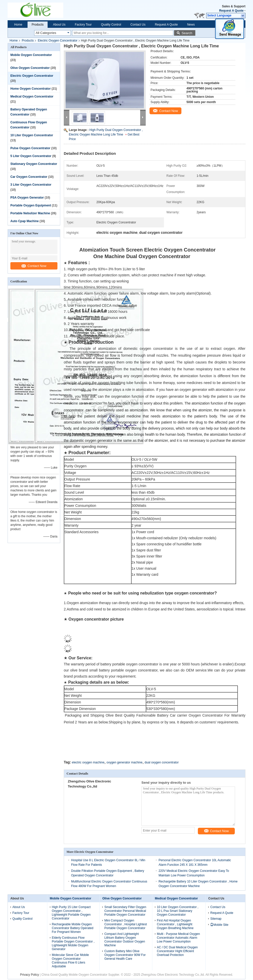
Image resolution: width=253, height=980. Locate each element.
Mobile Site (219, 924)
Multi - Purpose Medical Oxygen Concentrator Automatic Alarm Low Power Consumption (178, 937)
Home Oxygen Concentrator (30, 89)
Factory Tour (83, 25)
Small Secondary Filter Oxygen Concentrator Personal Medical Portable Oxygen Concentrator (125, 910)
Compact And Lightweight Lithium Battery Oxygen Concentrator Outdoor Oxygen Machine (125, 939)
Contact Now (34, 266)
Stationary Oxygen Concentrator (34, 164)
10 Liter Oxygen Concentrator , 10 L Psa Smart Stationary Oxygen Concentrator (178, 910)
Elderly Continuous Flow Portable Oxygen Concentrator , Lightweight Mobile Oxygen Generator (73, 943)
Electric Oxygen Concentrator (58, 41)
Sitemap (216, 918)
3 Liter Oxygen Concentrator (31, 185)
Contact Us (138, 25)
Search (187, 33)
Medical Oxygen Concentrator (32, 97)
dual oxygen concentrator (162, 762)
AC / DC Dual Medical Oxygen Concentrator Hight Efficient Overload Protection (177, 951)
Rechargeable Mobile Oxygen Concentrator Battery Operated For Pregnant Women (73, 928)
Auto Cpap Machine (25, 221)
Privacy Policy (29, 974)
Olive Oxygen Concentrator (30, 68)
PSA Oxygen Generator (27, 198)
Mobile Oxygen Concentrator (31, 55)
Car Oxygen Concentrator (29, 177)
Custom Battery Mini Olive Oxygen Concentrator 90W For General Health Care (125, 954)
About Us (59, 25)
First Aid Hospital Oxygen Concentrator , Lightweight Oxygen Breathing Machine (175, 924)
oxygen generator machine (124, 762)
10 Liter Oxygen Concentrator (32, 135)
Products (38, 25)
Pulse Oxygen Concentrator (30, 148)
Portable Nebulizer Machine (30, 213)
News (191, 25)
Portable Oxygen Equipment (31, 205)
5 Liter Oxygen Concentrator (31, 156)
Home (18, 25)
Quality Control (111, 25)
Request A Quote (231, 11)
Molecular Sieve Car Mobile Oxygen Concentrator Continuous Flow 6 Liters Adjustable (70, 960)
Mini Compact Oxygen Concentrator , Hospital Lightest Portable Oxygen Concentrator (125, 924)
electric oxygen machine (88, 762)
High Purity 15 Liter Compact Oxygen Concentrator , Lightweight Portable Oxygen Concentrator (71, 912)
